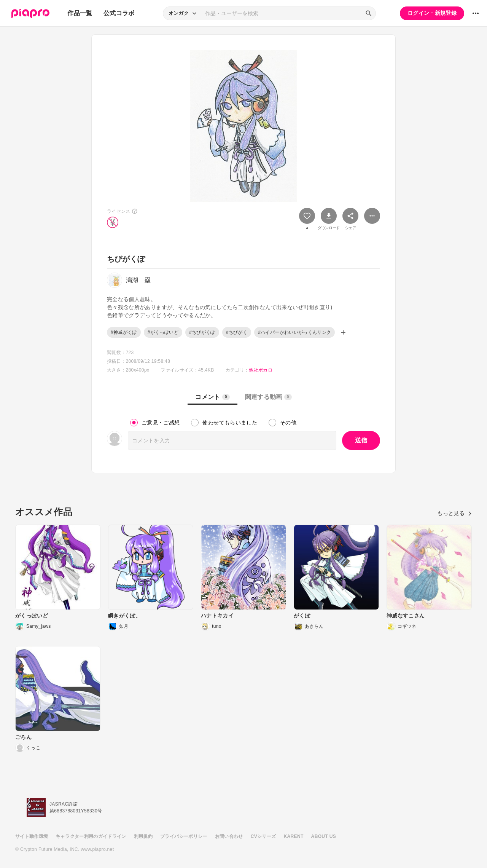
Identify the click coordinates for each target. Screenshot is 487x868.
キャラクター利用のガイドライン (91, 836)
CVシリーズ (263, 836)
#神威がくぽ (124, 332)
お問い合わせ (229, 836)
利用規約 (143, 836)
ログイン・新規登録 (432, 13)
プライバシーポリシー (184, 836)
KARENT (294, 836)
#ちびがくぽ (202, 332)
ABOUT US (324, 836)
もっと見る (454, 513)
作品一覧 (80, 13)
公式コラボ (119, 13)
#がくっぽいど (163, 332)
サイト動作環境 (32, 836)
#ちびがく (237, 332)
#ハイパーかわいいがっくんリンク (294, 332)
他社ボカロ (261, 370)
